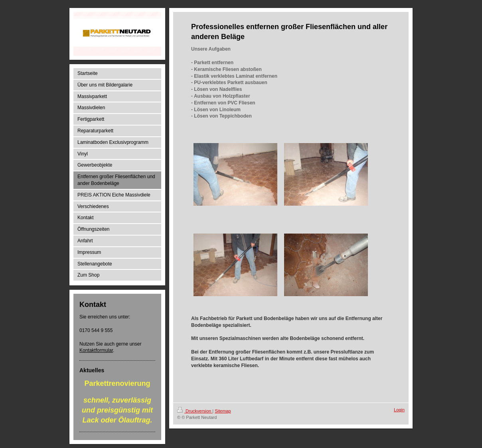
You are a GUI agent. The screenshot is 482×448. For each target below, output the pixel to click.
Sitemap (223, 411)
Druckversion (195, 411)
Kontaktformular (96, 350)
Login (399, 410)
